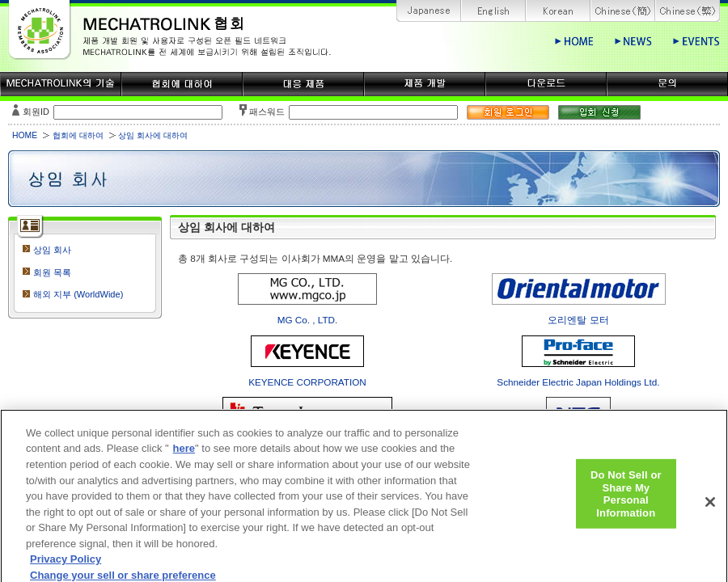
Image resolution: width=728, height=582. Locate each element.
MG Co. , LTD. (308, 320)
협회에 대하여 (78, 135)
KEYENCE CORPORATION (307, 382)
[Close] (710, 510)
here (184, 457)
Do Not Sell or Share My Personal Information (626, 501)
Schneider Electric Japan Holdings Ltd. (578, 382)
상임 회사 (52, 250)
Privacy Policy (66, 567)
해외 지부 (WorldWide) (78, 294)
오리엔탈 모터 (578, 320)
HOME (25, 135)
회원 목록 (52, 272)
